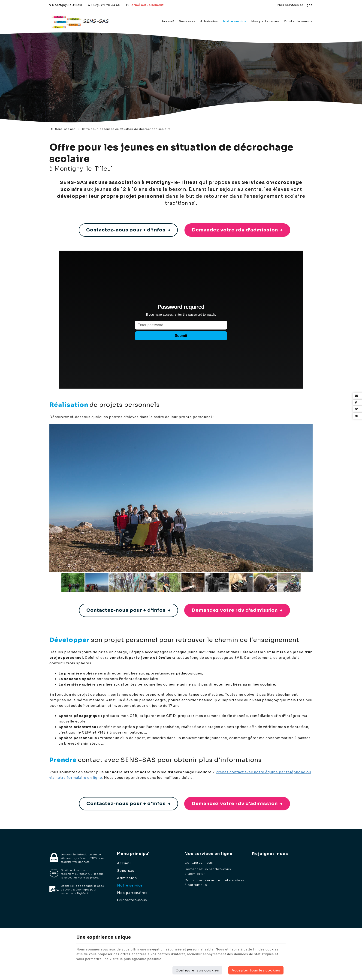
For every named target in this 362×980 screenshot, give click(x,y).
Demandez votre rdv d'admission (237, 230)
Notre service (235, 21)
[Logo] (80, 22)
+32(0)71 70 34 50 (104, 5)
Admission (209, 21)
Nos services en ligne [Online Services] (295, 5)
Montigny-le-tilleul (66, 5)
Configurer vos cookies (197, 970)
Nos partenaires (265, 21)
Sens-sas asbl (64, 129)
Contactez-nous (298, 21)
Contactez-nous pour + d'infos (128, 230)
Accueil (168, 21)
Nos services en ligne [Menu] (208, 854)
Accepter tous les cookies (256, 970)
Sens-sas (187, 21)
